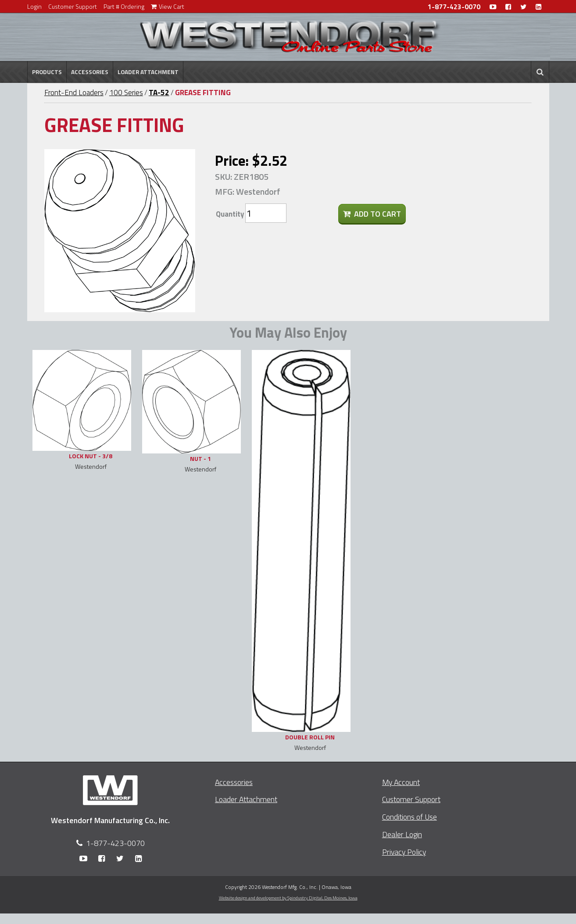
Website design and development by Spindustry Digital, (288, 898)
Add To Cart (372, 214)
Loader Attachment (148, 72)
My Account (401, 782)
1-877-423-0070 (454, 7)
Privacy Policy (404, 852)
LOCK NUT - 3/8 (91, 456)
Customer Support (73, 6)
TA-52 (159, 93)
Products (47, 72)
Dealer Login (402, 834)
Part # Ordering (124, 6)
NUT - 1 (200, 458)
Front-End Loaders (74, 93)
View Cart (168, 6)
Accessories (90, 72)
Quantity (230, 214)
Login (34, 6)
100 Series (126, 93)
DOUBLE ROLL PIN (310, 737)
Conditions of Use (410, 817)
